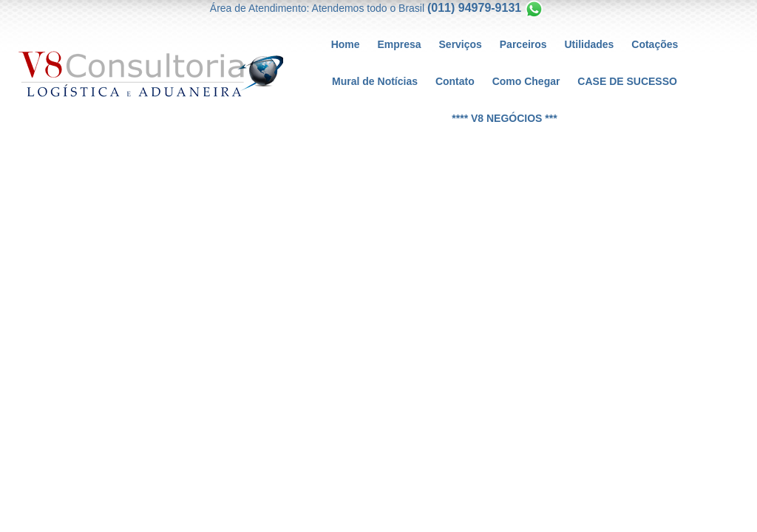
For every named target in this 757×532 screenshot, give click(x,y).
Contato (455, 81)
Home (346, 44)
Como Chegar (526, 81)
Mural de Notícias (375, 81)
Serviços (461, 44)
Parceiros (523, 44)
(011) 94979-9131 (474, 8)
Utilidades (590, 44)
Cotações (655, 44)
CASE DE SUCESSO (627, 81)
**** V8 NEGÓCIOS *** (504, 118)
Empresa (399, 44)
